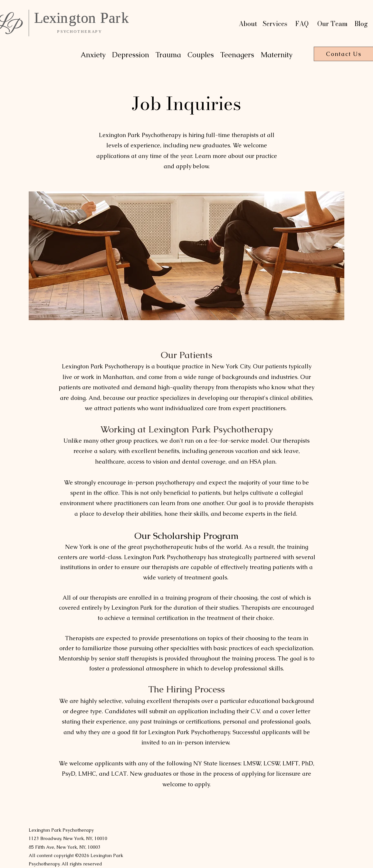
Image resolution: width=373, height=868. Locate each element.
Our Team (332, 24)
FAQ (302, 24)
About (248, 24)
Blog (361, 24)
